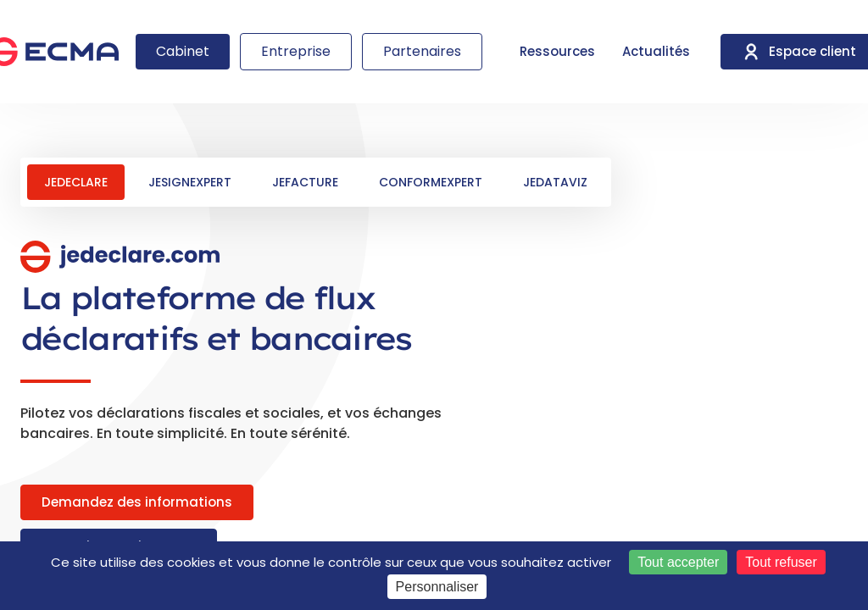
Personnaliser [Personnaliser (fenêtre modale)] (437, 587)
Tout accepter (678, 562)
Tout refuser (781, 562)
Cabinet (183, 51)
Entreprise (296, 51)
